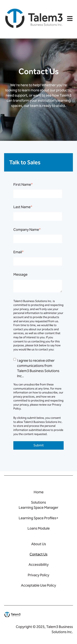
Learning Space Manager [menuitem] (38, 507)
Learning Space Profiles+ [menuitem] (38, 518)
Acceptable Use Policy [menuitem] (38, 585)
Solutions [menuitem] (38, 502)
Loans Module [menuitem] (39, 528)
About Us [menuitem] (39, 544)
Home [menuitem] (39, 492)
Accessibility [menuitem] (39, 565)
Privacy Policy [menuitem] (38, 575)
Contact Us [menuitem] (38, 554)
